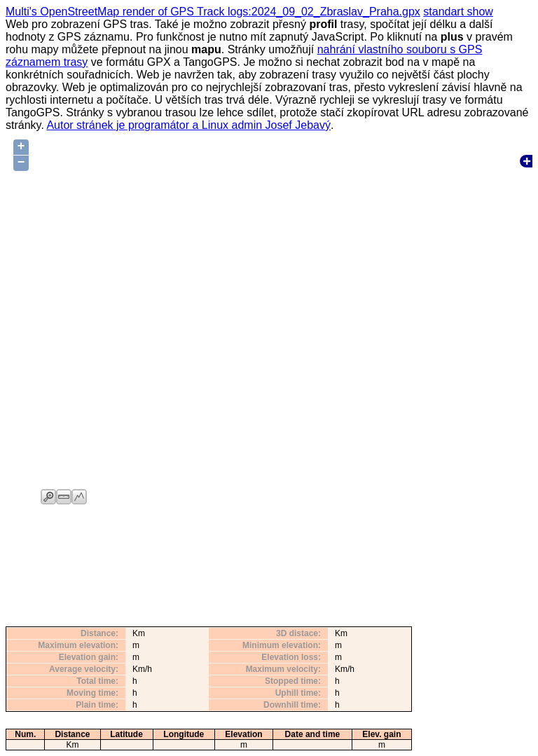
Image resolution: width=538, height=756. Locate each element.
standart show (458, 12)
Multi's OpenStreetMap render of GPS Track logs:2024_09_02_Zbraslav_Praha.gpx (213, 12)
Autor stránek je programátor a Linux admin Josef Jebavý (188, 125)
